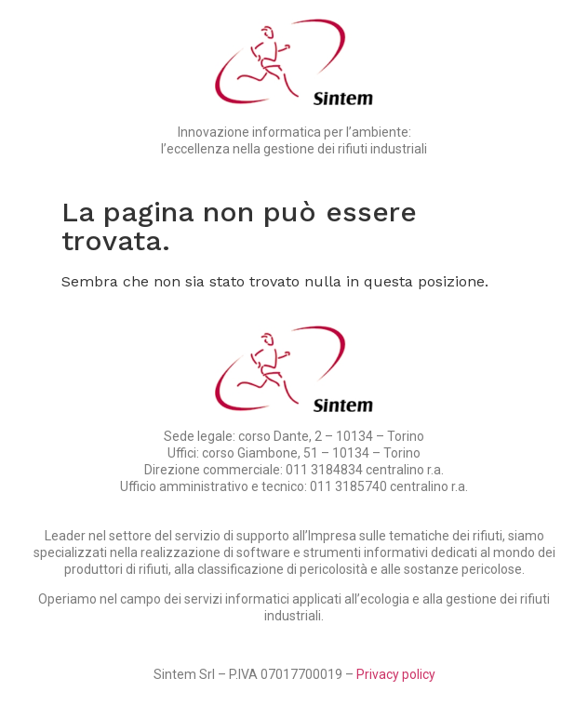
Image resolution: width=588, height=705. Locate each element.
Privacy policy (396, 674)
